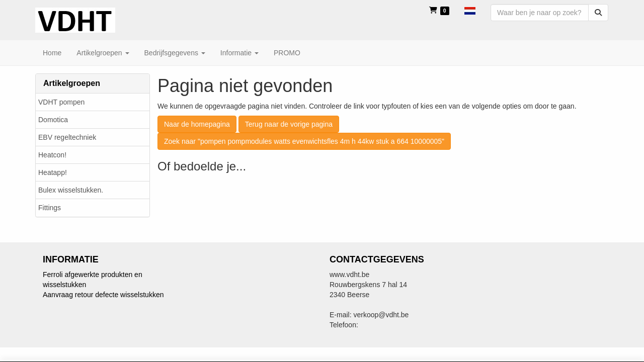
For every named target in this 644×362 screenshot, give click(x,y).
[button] (470, 10)
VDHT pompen (61, 102)
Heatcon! (52, 155)
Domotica (53, 120)
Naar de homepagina (197, 124)
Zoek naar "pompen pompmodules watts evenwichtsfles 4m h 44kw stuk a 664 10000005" (304, 141)
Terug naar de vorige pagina (289, 124)
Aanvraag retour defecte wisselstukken (103, 295)
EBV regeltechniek (67, 137)
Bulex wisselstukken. (71, 190)
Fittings (50, 208)
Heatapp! (53, 172)
